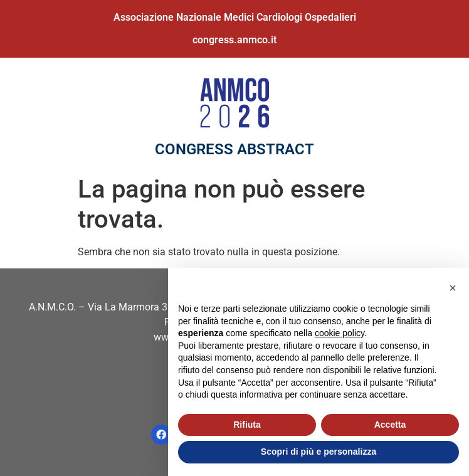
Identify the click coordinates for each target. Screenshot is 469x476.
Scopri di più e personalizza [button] (319, 452)
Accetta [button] (390, 425)
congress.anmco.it (234, 40)
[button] (453, 288)
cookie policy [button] (340, 333)
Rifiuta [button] (247, 425)
